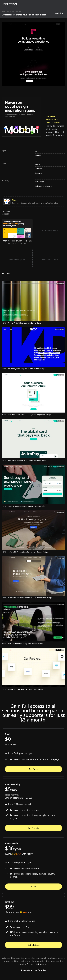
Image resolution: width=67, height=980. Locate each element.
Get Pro (33, 887)
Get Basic (33, 769)
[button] (63, 4)
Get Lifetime (34, 945)
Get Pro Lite (33, 828)
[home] (9, 4)
